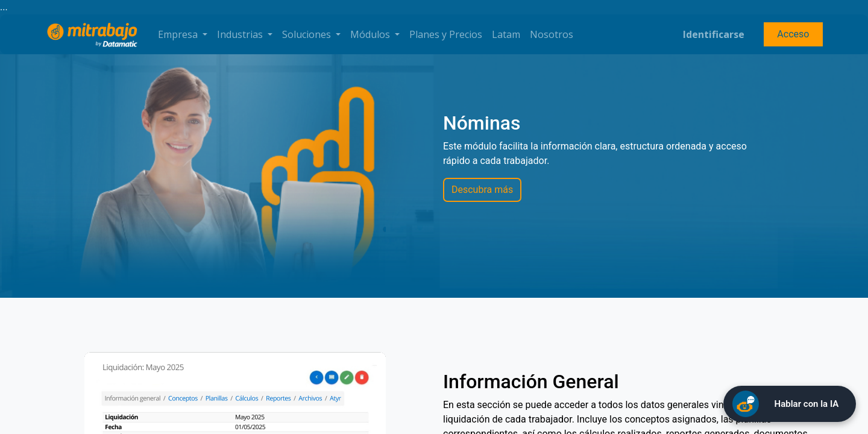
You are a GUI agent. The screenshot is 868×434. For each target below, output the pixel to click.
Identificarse (714, 34)
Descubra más (482, 190)
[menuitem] (446, 34)
